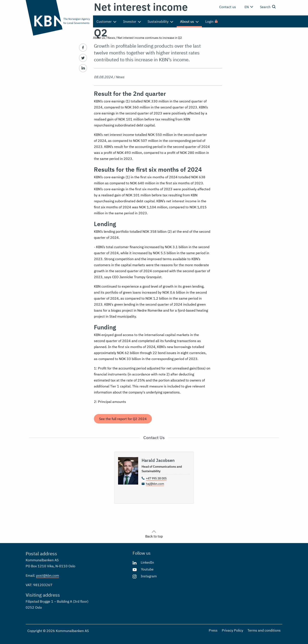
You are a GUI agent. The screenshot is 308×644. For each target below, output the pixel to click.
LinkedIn (147, 562)
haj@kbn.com (155, 484)
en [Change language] (249, 7)
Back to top (154, 534)
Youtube (147, 569)
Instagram (149, 576)
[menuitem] (212, 21)
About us (99, 38)
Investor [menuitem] (132, 21)
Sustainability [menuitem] (160, 21)
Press (213, 630)
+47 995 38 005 (156, 478)
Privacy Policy (232, 630)
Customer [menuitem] (106, 21)
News (111, 38)
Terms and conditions (264, 630)
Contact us (228, 7)
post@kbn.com (48, 575)
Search (268, 7)
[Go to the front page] (58, 18)
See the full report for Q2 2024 (123, 419)
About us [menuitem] (189, 21)
